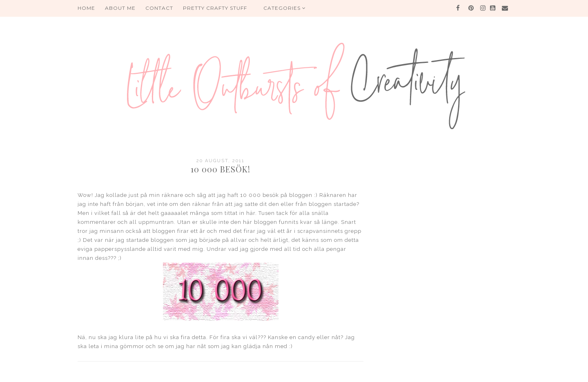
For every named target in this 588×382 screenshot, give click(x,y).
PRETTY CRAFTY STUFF (215, 8)
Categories (285, 8)
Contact (159, 8)
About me (120, 8)
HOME (86, 8)
